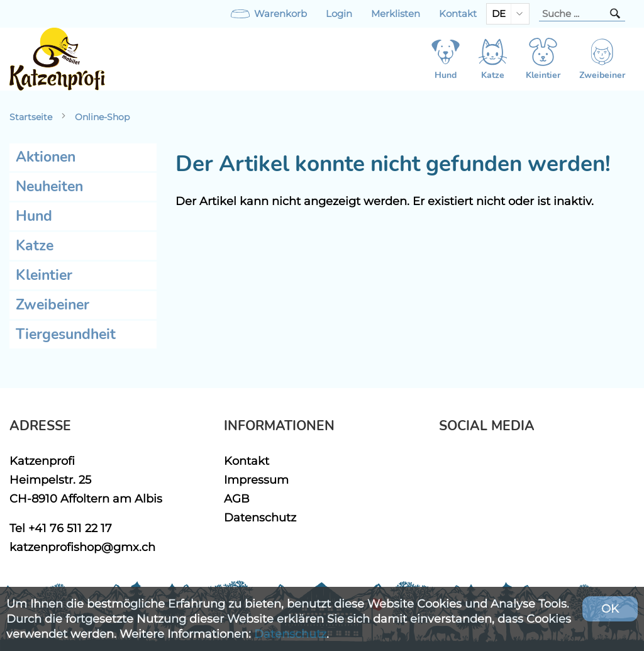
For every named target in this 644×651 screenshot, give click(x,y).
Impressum (256, 480)
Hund (34, 216)
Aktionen (46, 157)
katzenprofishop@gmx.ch (82, 547)
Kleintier (44, 275)
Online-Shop (102, 117)
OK (610, 609)
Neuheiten (49, 186)
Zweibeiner (53, 305)
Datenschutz (260, 517)
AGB (237, 498)
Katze (35, 246)
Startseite (31, 117)
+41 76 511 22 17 (70, 528)
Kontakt (458, 14)
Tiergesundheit (66, 334)
